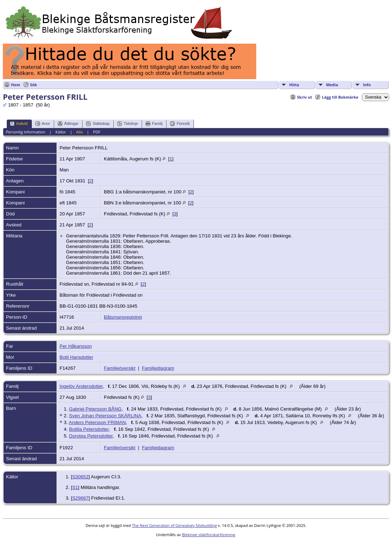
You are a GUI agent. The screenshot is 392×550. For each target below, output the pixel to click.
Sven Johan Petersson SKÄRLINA (105, 416)
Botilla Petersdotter (89, 429)
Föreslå (180, 124)
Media (332, 85)
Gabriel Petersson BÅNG (95, 409)
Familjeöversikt (120, 368)
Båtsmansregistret (123, 317)
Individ (19, 124)
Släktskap (98, 124)
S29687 (80, 498)
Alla (80, 132)
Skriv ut (304, 97)
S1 (75, 487)
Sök (34, 85)
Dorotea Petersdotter (91, 436)
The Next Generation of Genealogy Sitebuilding (174, 525)
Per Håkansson (76, 346)
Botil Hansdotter (76, 357)
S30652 (80, 477)
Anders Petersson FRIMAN (97, 422)
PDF (97, 132)
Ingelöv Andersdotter (81, 386)
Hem (16, 85)
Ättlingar (68, 124)
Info (367, 85)
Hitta (294, 85)
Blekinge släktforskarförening (208, 535)
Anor (43, 124)
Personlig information (26, 132)
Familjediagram (158, 368)
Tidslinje (128, 124)
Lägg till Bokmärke (340, 97)
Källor (61, 132)
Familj (154, 124)
